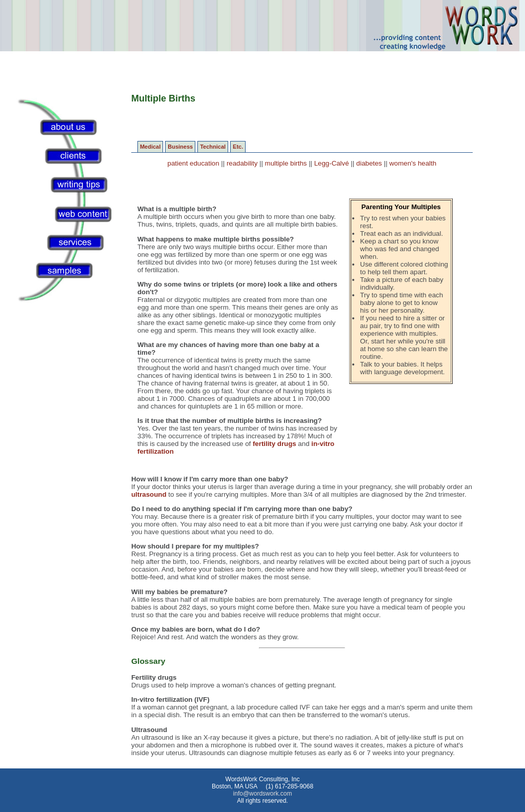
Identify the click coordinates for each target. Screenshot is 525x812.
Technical (213, 147)
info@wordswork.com (263, 794)
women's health (413, 163)
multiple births (286, 163)
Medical (150, 147)
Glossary (148, 661)
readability (242, 163)
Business (180, 147)
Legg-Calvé (332, 163)
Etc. (238, 147)
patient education (194, 163)
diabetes (369, 163)
